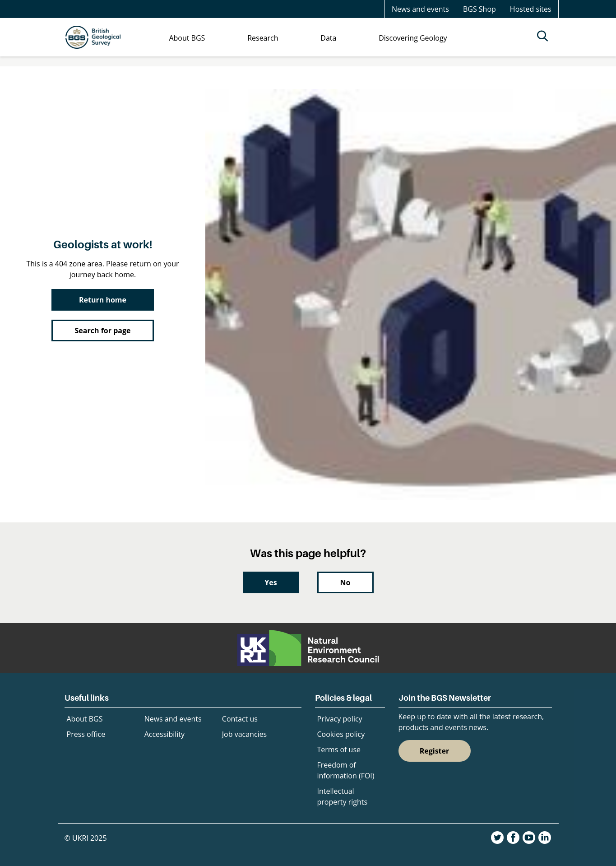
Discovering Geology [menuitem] (413, 38)
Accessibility (164, 734)
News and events (420, 9)
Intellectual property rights (343, 796)
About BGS (85, 719)
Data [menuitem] (328, 38)
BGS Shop (479, 9)
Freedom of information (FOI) (346, 770)
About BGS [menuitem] (187, 38)
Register (435, 751)
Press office (86, 734)
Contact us (240, 719)
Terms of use (339, 750)
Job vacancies (244, 734)
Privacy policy (340, 719)
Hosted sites (531, 9)
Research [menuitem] (263, 38)
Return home (103, 300)
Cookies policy (341, 734)
